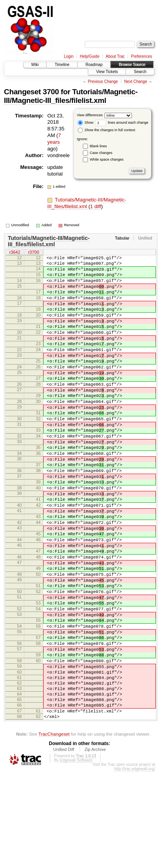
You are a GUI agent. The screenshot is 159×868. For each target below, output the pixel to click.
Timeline (62, 65)
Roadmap (94, 65)
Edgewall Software (76, 857)
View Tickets (107, 72)
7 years (54, 139)
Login (69, 56)
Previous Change (103, 81)
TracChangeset (54, 830)
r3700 (33, 253)
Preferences (142, 56)
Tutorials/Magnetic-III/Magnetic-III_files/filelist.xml (71, 96)
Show (86, 123)
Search (140, 72)
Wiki (35, 65)
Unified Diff (64, 846)
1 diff (96, 206)
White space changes (107, 159)
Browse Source (132, 65)
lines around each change (122, 123)
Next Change (135, 81)
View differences (90, 115)
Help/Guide (90, 56)
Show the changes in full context (107, 130)
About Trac (115, 56)
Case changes (101, 153)
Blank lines (99, 146)
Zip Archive (95, 846)
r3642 (15, 253)
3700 (51, 92)
